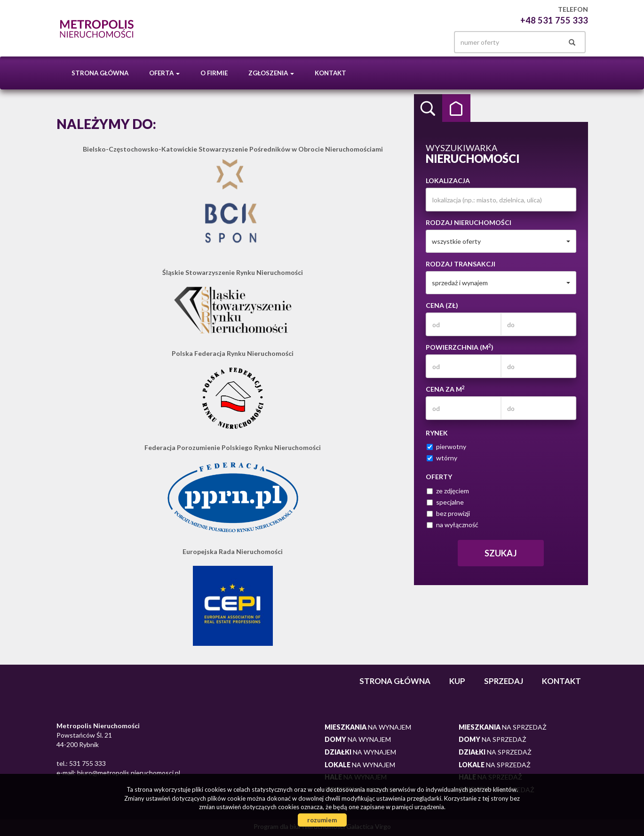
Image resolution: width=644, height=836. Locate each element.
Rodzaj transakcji (461, 264)
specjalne (445, 502)
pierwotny (446, 446)
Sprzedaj (504, 681)
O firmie (214, 73)
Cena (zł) (442, 305)
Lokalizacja (448, 181)
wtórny (442, 458)
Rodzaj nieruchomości (469, 222)
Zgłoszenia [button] (271, 73)
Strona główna (100, 73)
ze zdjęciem (448, 491)
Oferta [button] (164, 73)
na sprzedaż (503, 727)
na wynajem (368, 727)
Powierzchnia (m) (460, 347)
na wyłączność (453, 525)
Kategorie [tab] (456, 108)
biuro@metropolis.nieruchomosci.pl (128, 773)
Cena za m (445, 389)
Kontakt (330, 73)
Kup (457, 681)
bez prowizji (448, 513)
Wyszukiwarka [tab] (428, 108)
